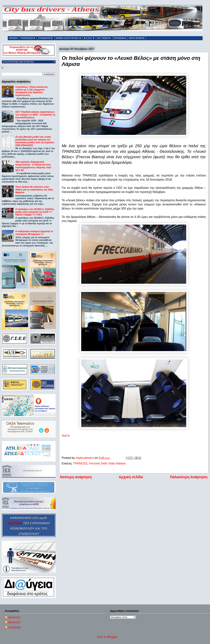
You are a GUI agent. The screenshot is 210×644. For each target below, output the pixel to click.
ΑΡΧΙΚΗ (13, 38)
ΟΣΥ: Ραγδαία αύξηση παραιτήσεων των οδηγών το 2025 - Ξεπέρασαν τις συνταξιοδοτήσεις (35, 115)
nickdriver (15, 627)
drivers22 (14, 622)
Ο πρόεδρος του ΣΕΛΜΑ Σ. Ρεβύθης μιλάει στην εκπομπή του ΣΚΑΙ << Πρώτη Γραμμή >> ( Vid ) (35, 212)
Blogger (112, 637)
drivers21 (14, 617)
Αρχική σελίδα (131, 477)
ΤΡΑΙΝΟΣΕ (80, 463)
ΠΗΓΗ (66, 436)
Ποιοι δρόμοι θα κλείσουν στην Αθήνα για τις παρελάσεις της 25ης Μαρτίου (34, 190)
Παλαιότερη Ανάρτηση (189, 477)
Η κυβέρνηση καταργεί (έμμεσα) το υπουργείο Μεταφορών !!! (34, 233)
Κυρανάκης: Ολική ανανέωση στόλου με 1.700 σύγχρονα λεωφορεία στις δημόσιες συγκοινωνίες (32, 91)
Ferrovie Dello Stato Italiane (107, 463)
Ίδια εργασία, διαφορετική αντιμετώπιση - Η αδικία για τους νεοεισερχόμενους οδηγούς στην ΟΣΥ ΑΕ (33, 166)
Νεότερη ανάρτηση (76, 477)
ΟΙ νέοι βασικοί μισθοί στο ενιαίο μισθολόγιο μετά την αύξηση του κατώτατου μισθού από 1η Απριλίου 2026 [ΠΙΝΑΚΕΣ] (35, 141)
